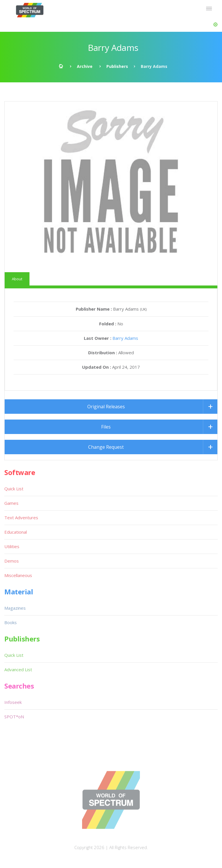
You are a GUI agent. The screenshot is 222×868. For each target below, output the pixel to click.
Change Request (106, 447)
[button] (215, 25)
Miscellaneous (18, 575)
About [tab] (17, 279)
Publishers (117, 66)
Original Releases (106, 407)
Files (106, 427)
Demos (12, 561)
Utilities (12, 546)
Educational (16, 532)
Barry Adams (125, 338)
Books (11, 622)
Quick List (14, 489)
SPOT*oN (14, 717)
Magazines (15, 608)
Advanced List (18, 669)
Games (11, 503)
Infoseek (13, 702)
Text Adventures (21, 518)
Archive (85, 66)
